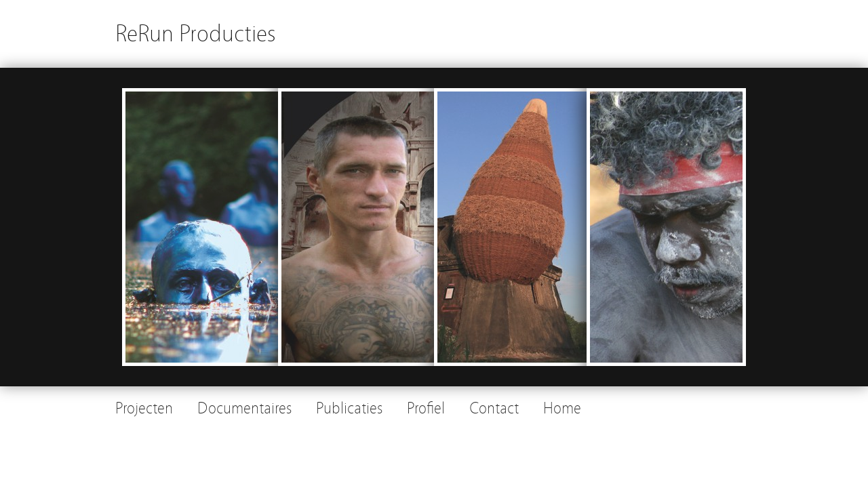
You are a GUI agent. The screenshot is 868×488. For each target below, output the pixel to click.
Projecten (144, 408)
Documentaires (244, 408)
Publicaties (349, 408)
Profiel (426, 408)
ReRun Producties (196, 34)
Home (562, 408)
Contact (494, 408)
